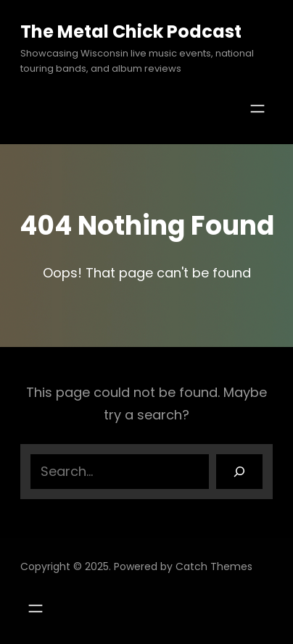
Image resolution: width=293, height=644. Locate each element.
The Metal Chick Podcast (131, 32)
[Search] (239, 472)
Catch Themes (214, 566)
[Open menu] (257, 109)
